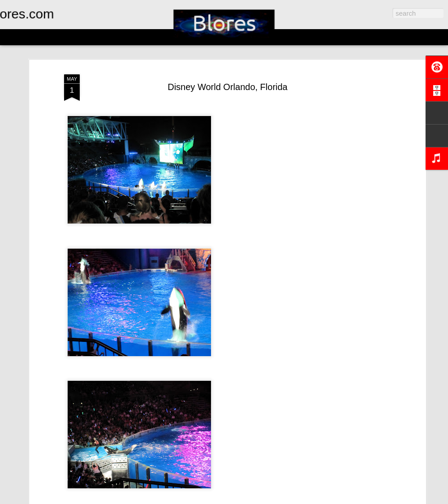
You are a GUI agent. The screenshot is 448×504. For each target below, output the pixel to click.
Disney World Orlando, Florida (228, 87)
